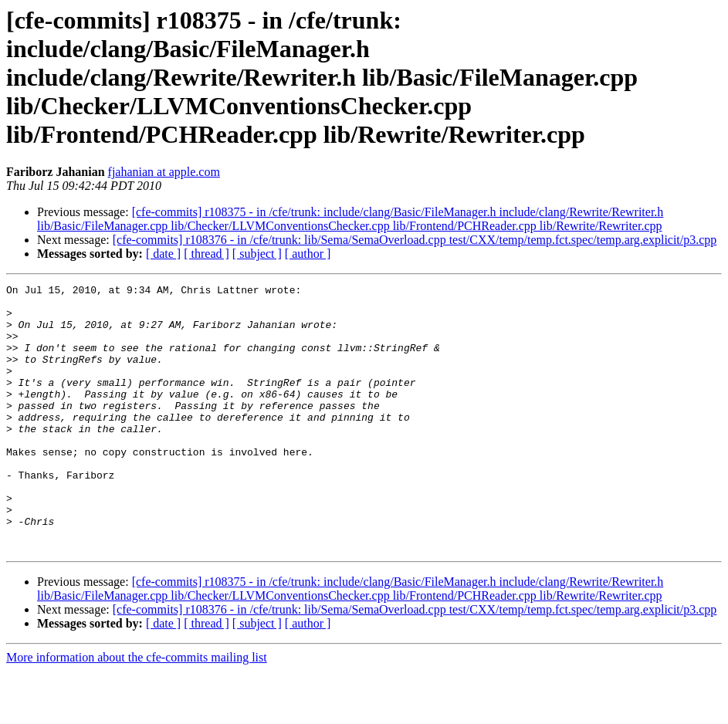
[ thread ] (207, 254)
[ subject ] (257, 254)
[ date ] (163, 254)
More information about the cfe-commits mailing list (137, 710)
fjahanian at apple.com (164, 172)
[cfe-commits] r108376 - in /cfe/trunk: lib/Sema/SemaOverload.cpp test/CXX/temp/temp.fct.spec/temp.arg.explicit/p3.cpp (415, 240)
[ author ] (308, 254)
